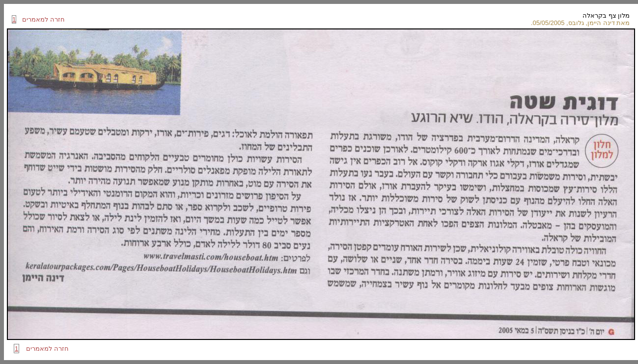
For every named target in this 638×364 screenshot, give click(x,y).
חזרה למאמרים (41, 19)
